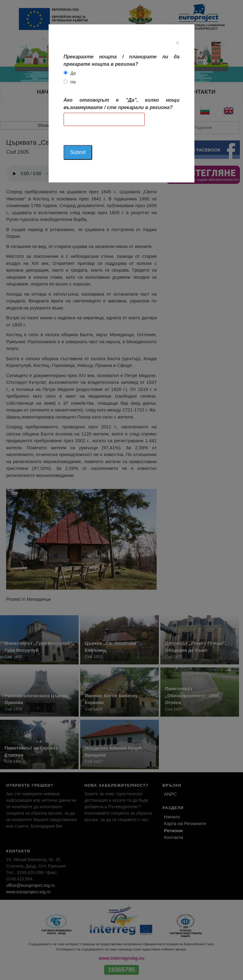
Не (73, 82)
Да (73, 73)
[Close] (178, 43)
